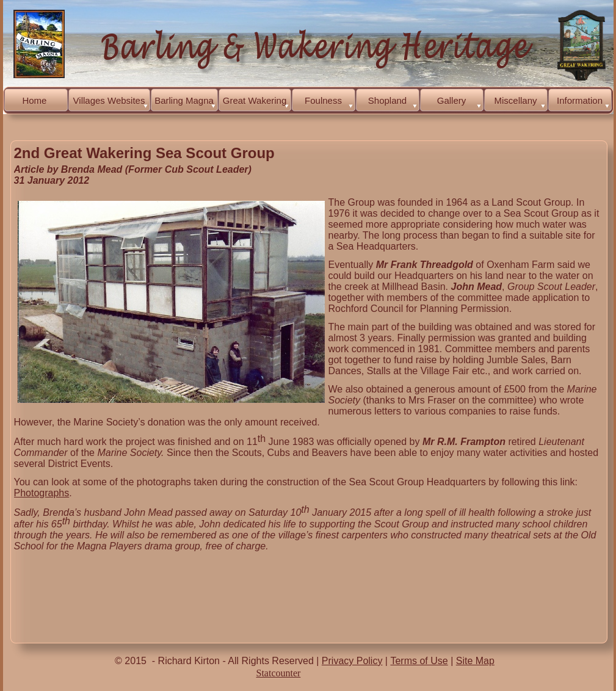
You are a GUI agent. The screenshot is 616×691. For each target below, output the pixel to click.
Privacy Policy (352, 661)
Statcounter (279, 673)
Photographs (42, 493)
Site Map (475, 661)
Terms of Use (419, 661)
